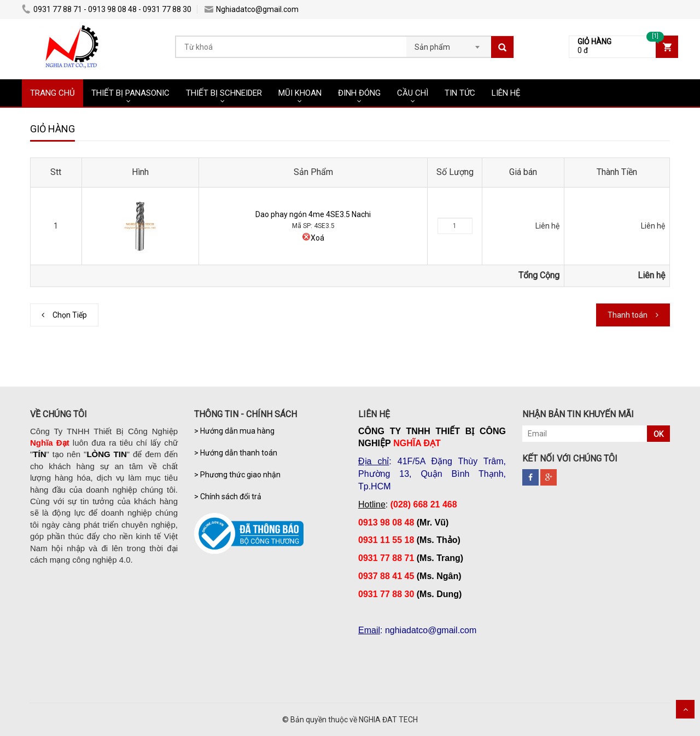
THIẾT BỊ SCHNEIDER (224, 93)
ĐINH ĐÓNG (359, 93)
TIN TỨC (460, 93)
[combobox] (449, 44)
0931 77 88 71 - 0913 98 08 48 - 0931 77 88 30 (107, 9)
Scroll (685, 709)
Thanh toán (628, 315)
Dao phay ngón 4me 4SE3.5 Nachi (313, 214)
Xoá (313, 238)
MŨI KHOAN (300, 93)
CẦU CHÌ (413, 93)
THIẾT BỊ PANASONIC (130, 93)
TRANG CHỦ (52, 93)
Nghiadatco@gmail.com (252, 9)
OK (658, 434)
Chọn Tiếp (70, 315)
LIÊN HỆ (506, 93)
